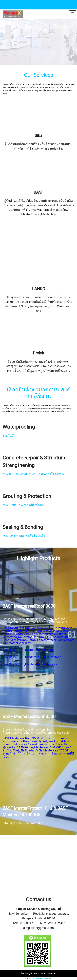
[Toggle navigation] (73, 14)
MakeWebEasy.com (44, 978)
